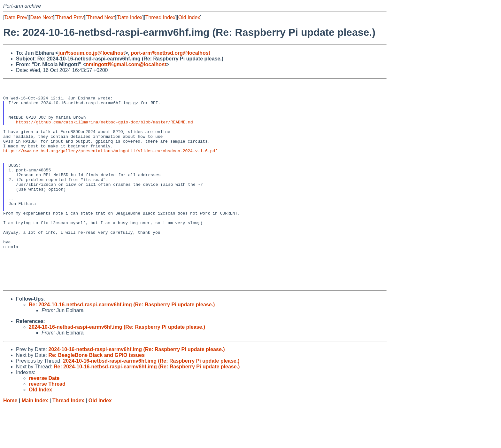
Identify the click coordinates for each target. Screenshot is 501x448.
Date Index (130, 17)
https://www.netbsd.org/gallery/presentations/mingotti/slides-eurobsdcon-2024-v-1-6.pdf (110, 165)
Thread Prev (70, 17)
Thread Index (160, 17)
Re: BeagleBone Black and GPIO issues (96, 396)
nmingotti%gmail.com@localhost (126, 64)
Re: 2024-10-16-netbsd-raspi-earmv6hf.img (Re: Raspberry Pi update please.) (122, 346)
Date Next (41, 17)
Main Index (35, 442)
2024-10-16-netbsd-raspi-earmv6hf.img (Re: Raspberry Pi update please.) (117, 368)
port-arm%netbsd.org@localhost (170, 53)
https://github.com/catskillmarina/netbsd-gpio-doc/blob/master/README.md (104, 130)
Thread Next (101, 17)
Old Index (189, 17)
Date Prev (16, 17)
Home (10, 442)
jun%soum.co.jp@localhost (92, 53)
